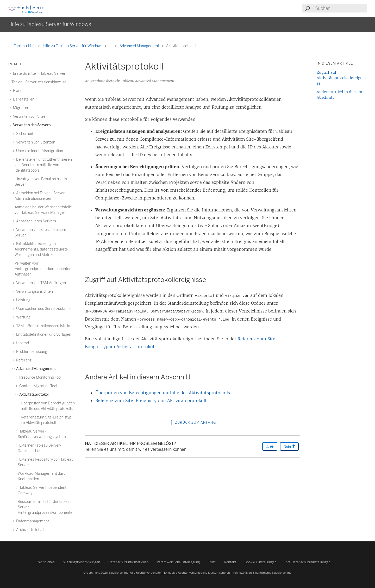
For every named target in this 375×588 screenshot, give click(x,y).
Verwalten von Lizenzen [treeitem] (35, 142)
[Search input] (341, 8)
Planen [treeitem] (18, 91)
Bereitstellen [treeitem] (23, 99)
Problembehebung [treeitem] (31, 352)
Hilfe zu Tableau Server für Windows (73, 46)
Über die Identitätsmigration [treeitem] (39, 151)
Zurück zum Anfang (193, 423)
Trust (212, 562)
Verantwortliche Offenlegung (178, 562)
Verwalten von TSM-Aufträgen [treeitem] (40, 283)
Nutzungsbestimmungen (81, 562)
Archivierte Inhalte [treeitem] (31, 530)
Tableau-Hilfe (22, 46)
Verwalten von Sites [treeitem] (29, 117)
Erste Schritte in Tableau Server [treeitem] (39, 74)
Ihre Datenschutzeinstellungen (307, 562)
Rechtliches (46, 562)
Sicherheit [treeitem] (24, 134)
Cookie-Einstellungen (260, 562)
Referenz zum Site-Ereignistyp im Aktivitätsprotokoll (151, 401)
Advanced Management (140, 46)
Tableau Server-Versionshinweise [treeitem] (39, 82)
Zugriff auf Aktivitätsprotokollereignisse (341, 78)
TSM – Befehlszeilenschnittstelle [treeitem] (42, 326)
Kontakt (230, 562)
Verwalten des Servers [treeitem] (31, 125)
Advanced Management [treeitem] (35, 369)
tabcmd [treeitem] (22, 343)
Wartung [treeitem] (23, 317)
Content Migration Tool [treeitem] (37, 386)
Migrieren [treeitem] (20, 108)
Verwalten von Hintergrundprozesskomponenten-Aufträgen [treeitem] (44, 269)
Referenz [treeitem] (23, 360)
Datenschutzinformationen (128, 562)
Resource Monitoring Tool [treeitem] (40, 377)
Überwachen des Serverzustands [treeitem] (43, 309)
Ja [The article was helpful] (270, 446)
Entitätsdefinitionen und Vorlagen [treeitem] (43, 334)
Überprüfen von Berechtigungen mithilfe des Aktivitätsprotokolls (163, 393)
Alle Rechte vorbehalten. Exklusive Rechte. (159, 573)
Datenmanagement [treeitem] (32, 521)
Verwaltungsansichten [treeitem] (34, 292)
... (111, 46)
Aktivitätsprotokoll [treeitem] (33, 395)
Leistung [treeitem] (23, 300)
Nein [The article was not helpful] (289, 446)
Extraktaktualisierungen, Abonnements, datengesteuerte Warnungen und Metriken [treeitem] (41, 249)
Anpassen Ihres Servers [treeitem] (35, 221)
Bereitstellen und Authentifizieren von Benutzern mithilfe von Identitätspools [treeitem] (43, 165)
